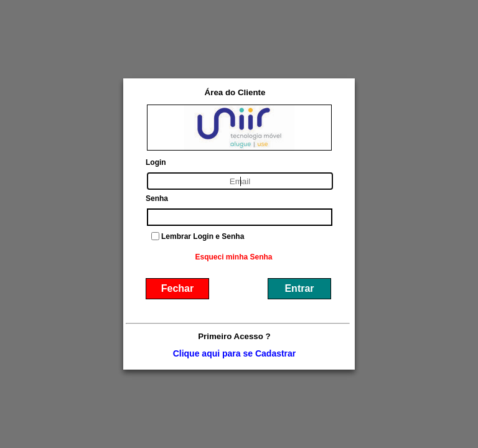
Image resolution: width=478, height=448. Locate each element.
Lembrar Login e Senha (203, 236)
